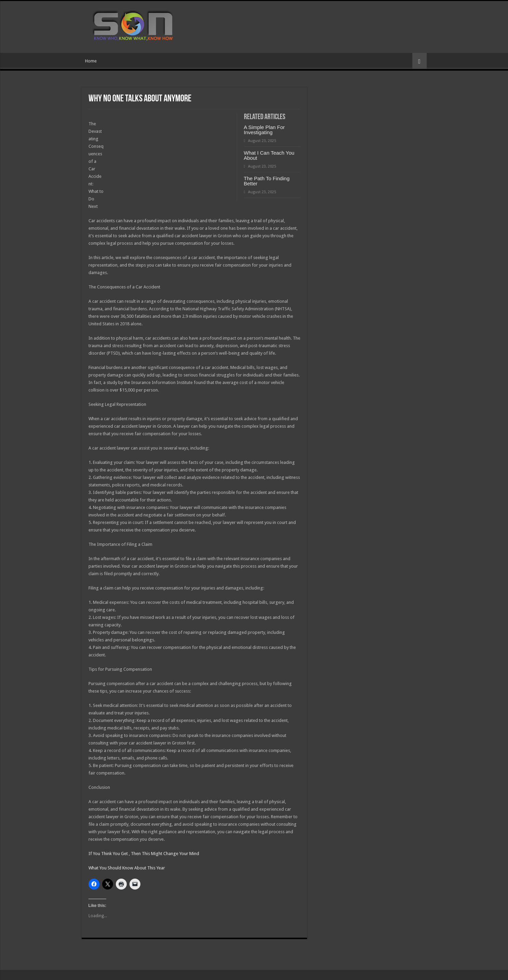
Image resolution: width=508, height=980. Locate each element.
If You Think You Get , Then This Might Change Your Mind (144, 854)
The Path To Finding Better (267, 181)
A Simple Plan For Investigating (264, 130)
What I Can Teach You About (269, 155)
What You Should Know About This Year (127, 868)
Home (91, 61)
